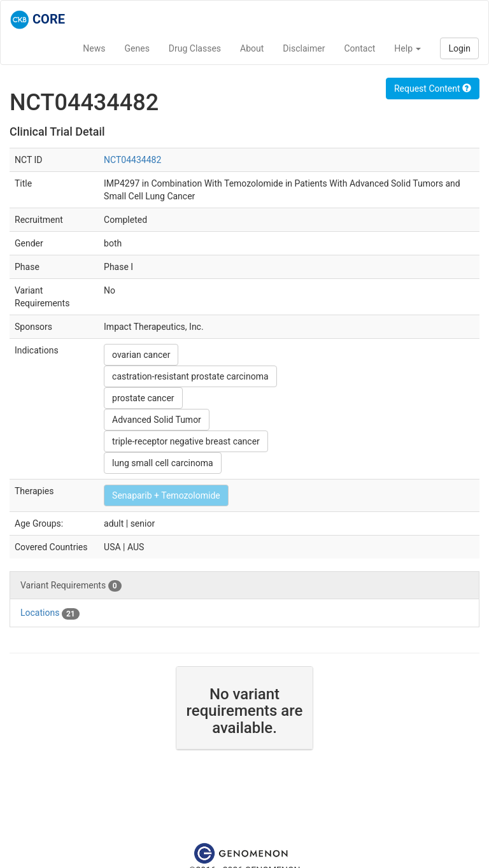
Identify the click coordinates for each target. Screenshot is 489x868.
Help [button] (407, 48)
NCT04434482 (132, 160)
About (252, 48)
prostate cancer (143, 398)
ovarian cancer (141, 355)
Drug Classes (195, 48)
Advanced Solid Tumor (157, 420)
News (94, 48)
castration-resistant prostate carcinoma (190, 376)
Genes (137, 48)
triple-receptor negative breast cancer (186, 441)
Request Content (433, 89)
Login (459, 48)
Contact (359, 48)
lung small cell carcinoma (163, 463)
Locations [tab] (50, 613)
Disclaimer (304, 48)
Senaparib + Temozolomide (166, 495)
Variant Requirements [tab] (71, 586)
